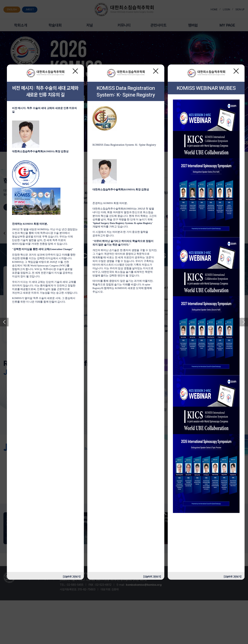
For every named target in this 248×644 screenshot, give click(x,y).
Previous (4, 322)
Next (244, 322)
